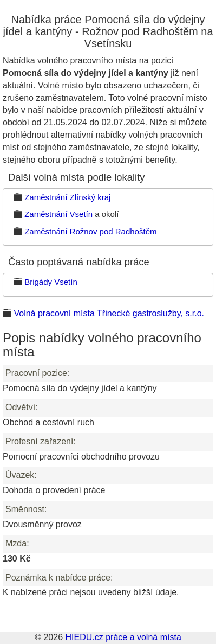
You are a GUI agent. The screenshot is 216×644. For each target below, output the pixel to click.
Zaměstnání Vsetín (58, 214)
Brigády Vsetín (51, 282)
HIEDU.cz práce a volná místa (123, 637)
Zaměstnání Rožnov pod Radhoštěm (90, 231)
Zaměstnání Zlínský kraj (67, 197)
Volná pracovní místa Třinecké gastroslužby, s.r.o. (109, 313)
